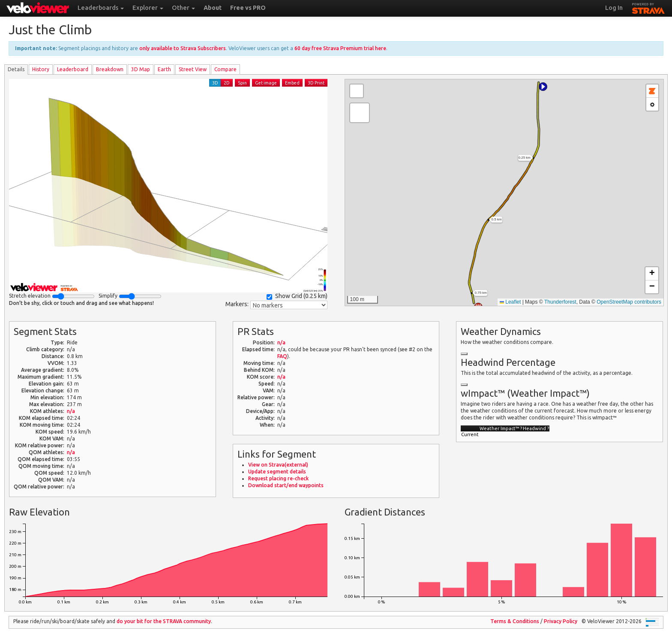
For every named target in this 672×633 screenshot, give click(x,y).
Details (16, 69)
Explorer (148, 8)
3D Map (141, 69)
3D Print (316, 83)
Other (183, 8)
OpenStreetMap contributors (629, 302)
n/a (71, 411)
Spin (242, 83)
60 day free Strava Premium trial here (340, 48)
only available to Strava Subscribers (183, 48)
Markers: (237, 304)
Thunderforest (560, 302)
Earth (164, 69)
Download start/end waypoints (286, 485)
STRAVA (648, 7)
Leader (73, 69)
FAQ (282, 356)
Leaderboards (101, 8)
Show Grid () (297, 296)
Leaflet (510, 302)
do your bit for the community (164, 621)
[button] (543, 87)
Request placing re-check (278, 478)
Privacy (561, 621)
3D (215, 83)
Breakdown (110, 69)
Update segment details (277, 472)
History (41, 69)
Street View (193, 69)
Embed (292, 83)
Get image (266, 83)
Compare (225, 69)
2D (227, 83)
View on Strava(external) (278, 465)
